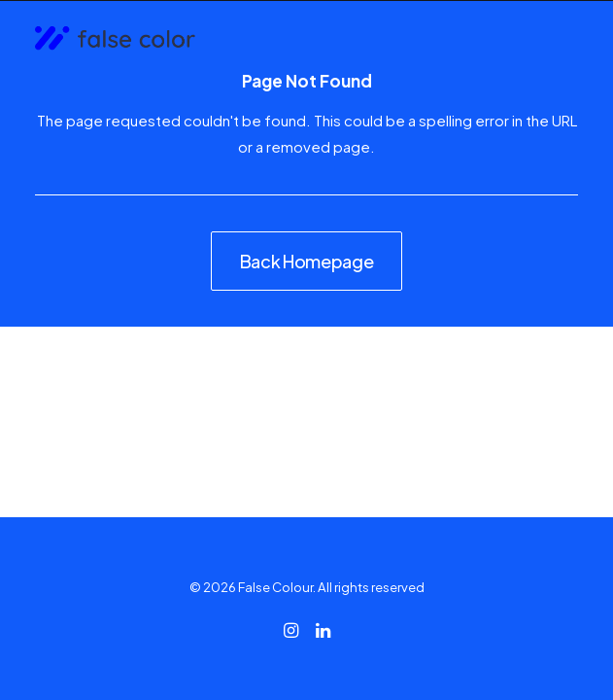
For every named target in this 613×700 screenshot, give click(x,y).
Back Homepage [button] (306, 261)
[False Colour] (115, 39)
